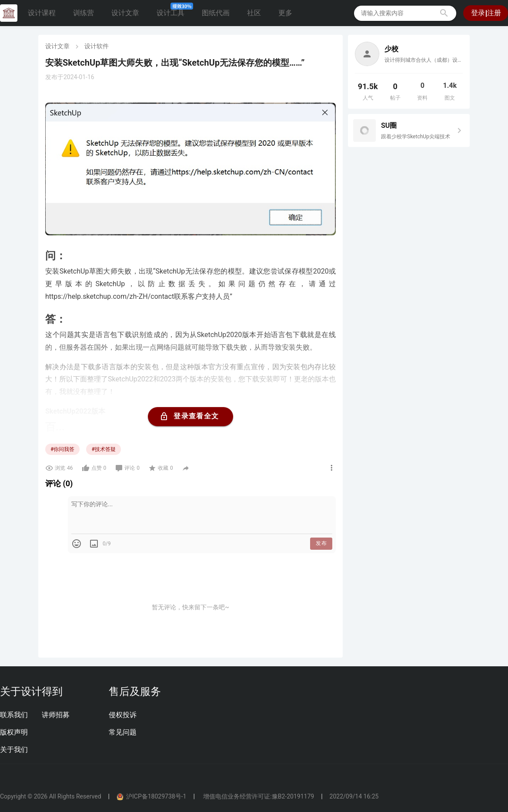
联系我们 (14, 715)
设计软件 (97, 46)
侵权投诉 (123, 715)
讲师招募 (56, 715)
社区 (254, 13)
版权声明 (14, 732)
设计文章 (125, 13)
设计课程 (42, 13)
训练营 (84, 13)
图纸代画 (216, 13)
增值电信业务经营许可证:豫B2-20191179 (258, 796)
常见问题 (123, 732)
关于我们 (14, 750)
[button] (444, 13)
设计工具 (174, 11)
